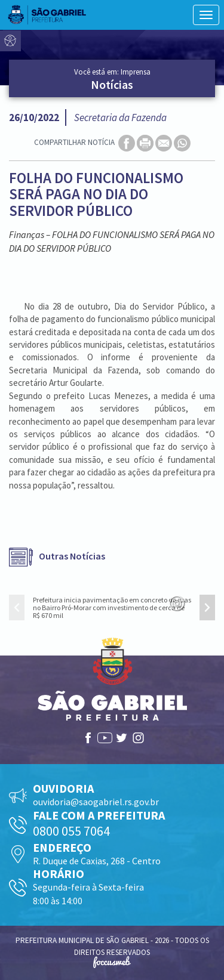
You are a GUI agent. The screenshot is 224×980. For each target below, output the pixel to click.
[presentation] (17, 608)
